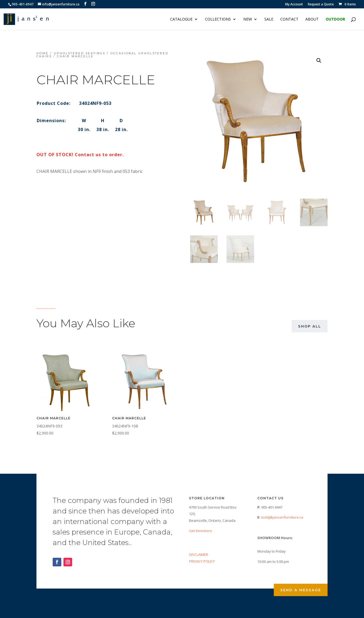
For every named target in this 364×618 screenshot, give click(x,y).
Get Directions (201, 531)
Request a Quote (321, 5)
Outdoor (335, 19)
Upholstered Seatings (80, 53)
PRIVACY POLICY (202, 561)
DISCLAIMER (199, 554)
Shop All (310, 326)
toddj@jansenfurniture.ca (282, 517)
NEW (248, 19)
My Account (294, 5)
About (312, 19)
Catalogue (181, 19)
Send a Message (301, 590)
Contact (289, 19)
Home (43, 53)
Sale (269, 19)
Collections (218, 19)
